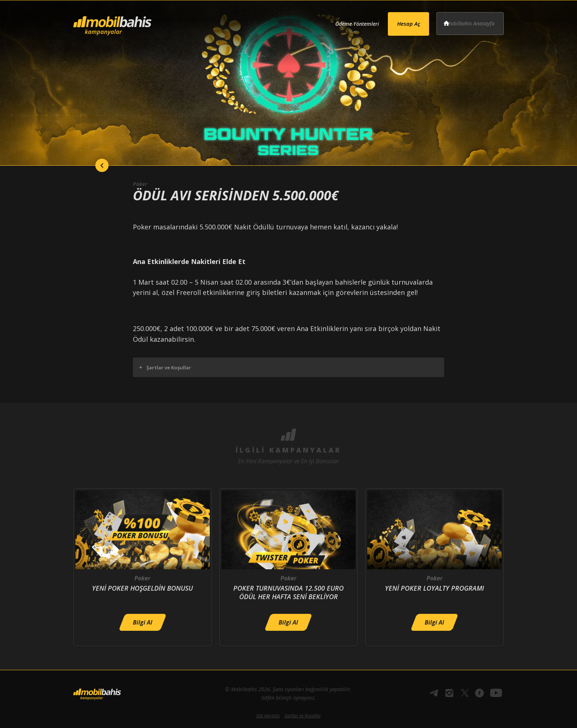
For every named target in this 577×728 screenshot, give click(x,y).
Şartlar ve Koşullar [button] (165, 367)
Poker (141, 184)
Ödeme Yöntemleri (341, 21)
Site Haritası (268, 716)
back (88, 165)
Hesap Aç (399, 21)
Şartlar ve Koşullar (303, 716)
